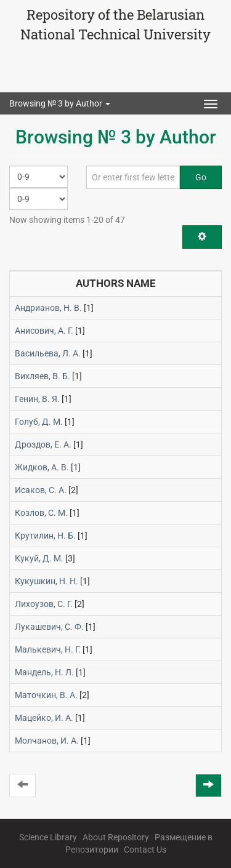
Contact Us (145, 850)
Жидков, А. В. (42, 467)
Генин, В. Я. (37, 399)
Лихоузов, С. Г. (44, 604)
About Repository (116, 837)
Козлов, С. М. (41, 513)
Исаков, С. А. (41, 490)
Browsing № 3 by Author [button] (60, 103)
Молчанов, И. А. (47, 741)
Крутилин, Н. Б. (45, 536)
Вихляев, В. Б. (43, 376)
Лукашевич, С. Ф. (49, 627)
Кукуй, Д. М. (39, 558)
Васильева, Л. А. (48, 353)
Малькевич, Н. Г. (48, 649)
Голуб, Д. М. (39, 422)
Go (201, 177)
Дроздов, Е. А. (43, 444)
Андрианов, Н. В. (48, 308)
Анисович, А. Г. (44, 331)
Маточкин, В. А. (46, 695)
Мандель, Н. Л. (44, 672)
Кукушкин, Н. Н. (47, 581)
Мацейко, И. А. (44, 718)
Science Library (48, 837)
